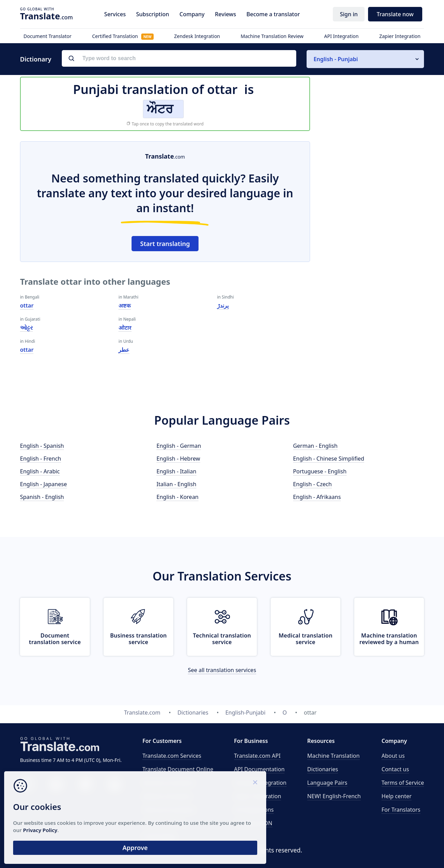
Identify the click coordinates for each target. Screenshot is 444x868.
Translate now (395, 14)
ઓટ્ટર (26, 328)
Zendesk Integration (197, 36)
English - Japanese (44, 484)
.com (46, 16)
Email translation (164, 823)
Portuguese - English (320, 471)
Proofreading (159, 837)
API (257, 756)
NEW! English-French (334, 796)
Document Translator (47, 36)
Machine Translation (334, 756)
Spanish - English (42, 497)
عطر (124, 350)
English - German (179, 446)
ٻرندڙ (223, 305)
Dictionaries (323, 769)
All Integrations (254, 810)
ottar (27, 305)
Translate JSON (253, 823)
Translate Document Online (178, 769)
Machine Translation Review (272, 36)
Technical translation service (222, 639)
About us (393, 756)
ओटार (125, 328)
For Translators (401, 810)
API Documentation (259, 769)
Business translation (168, 783)
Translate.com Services (172, 756)
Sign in (349, 14)
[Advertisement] (372, 245)
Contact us (395, 769)
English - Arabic (40, 471)
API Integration (341, 36)
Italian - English (176, 484)
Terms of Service (403, 783)
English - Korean (177, 497)
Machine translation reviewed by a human (389, 639)
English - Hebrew (178, 459)
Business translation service (138, 639)
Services (115, 14)
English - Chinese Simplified (329, 459)
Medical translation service (306, 639)
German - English (315, 446)
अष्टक (125, 305)
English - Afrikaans (317, 497)
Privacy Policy (66, 826)
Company (192, 14)
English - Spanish (42, 446)
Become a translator (273, 14)
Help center (397, 796)
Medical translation (167, 796)
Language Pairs (327, 783)
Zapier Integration (400, 36)
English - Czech (312, 484)
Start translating (165, 244)
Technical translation (169, 810)
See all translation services (222, 670)
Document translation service (55, 639)
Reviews (225, 14)
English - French (41, 459)
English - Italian (176, 471)
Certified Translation (123, 36)
